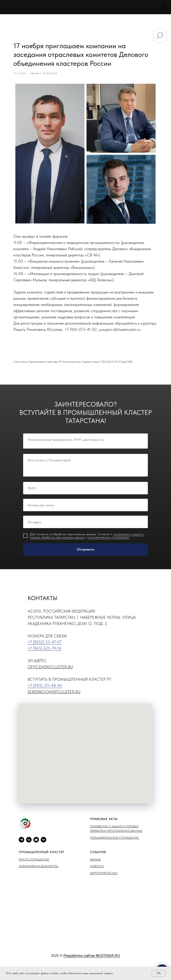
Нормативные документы (39, 872)
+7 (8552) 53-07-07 (45, 648)
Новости (97, 872)
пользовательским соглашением (108, 543)
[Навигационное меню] (163, 7)
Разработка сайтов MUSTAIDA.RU (92, 961)
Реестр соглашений (34, 865)
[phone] (29, 845)
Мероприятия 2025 (104, 878)
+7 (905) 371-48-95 (45, 691)
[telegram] (21, 845)
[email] (36, 845)
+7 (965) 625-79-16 (44, 654)
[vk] (44, 845)
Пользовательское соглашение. (115, 843)
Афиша (95, 865)
